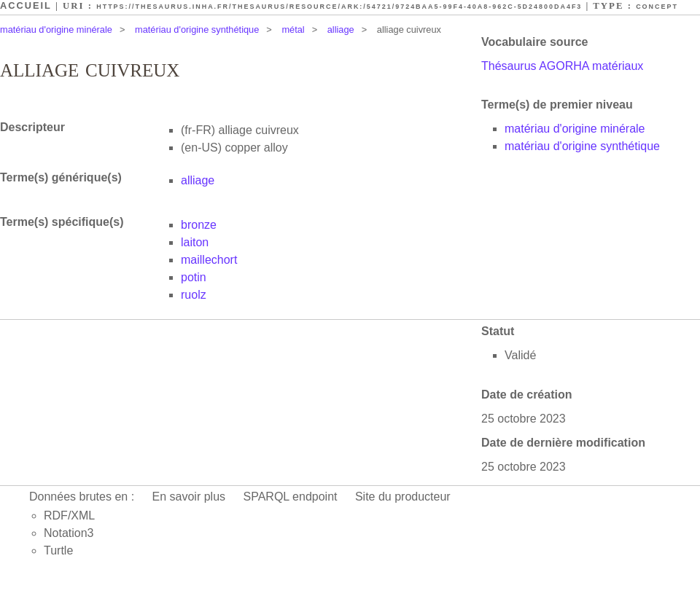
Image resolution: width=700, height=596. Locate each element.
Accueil (26, 5)
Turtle (58, 550)
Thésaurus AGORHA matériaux (562, 66)
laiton (195, 242)
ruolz (194, 295)
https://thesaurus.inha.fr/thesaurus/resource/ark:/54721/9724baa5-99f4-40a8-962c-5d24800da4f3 (339, 7)
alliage (341, 30)
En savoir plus (189, 497)
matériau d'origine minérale (56, 30)
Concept (657, 7)
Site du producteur (403, 497)
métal (293, 30)
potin (194, 277)
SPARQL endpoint (291, 497)
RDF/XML (69, 515)
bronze (199, 225)
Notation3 (69, 533)
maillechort (209, 260)
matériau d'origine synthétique (197, 30)
